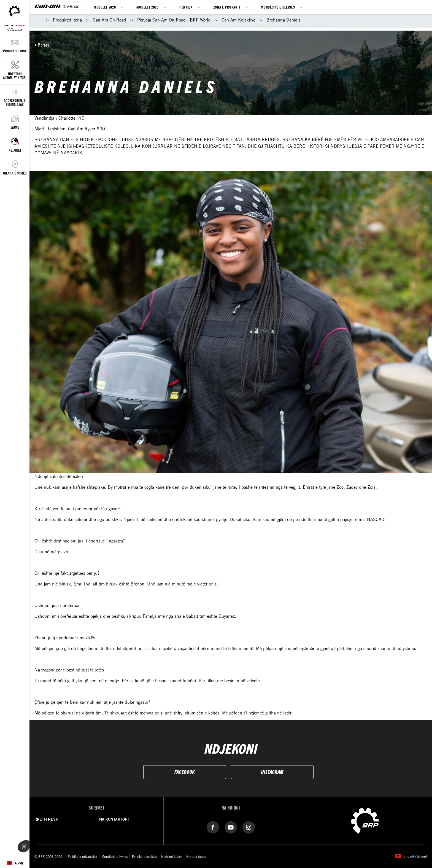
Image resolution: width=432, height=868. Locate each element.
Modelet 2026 (105, 7)
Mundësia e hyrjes (114, 856)
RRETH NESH (46, 819)
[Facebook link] (213, 827)
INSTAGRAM (272, 772)
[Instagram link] (249, 827)
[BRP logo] (365, 820)
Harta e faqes (196, 856)
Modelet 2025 (147, 7)
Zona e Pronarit (227, 7)
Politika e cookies (144, 856)
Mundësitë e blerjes (278, 7)
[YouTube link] (231, 827)
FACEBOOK (185, 772)
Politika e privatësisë (82, 856)
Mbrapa (44, 45)
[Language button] (15, 863)
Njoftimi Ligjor (172, 856)
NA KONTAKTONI (114, 819)
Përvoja (186, 7)
